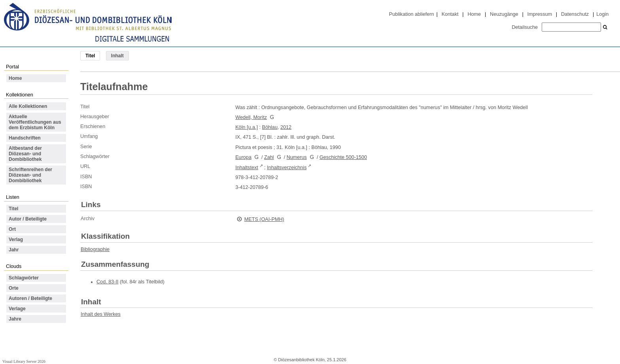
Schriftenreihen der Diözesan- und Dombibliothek (30, 175)
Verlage (17, 309)
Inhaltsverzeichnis (287, 168)
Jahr (14, 250)
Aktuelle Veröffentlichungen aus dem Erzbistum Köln (35, 122)
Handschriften (25, 138)
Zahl (269, 157)
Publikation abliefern (412, 14)
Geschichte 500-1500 (343, 157)
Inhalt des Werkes (101, 314)
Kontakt (450, 14)
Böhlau (270, 127)
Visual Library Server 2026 (24, 361)
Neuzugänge (504, 14)
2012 (286, 127)
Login (602, 14)
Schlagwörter (24, 278)
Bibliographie (95, 249)
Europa (243, 157)
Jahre (15, 319)
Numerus (297, 157)
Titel (13, 209)
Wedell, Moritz (251, 117)
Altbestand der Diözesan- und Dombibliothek (25, 154)
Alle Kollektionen (28, 106)
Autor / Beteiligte (28, 219)
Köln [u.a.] (247, 127)
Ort (12, 229)
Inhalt (117, 56)
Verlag (16, 240)
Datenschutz (575, 14)
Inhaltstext (247, 168)
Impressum (540, 14)
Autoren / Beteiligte (30, 298)
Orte (14, 288)
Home (474, 14)
